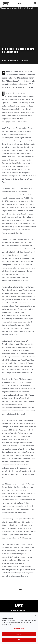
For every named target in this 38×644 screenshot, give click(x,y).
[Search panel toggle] (35, 3)
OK (19, 640)
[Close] (36, 615)
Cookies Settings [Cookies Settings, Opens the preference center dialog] (19, 628)
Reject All (19, 634)
